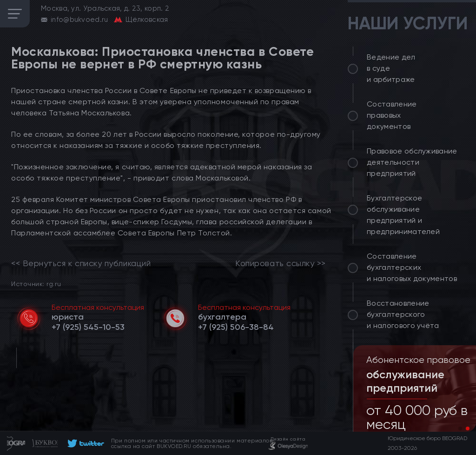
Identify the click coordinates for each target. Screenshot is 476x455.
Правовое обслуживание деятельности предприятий (412, 162)
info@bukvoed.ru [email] (79, 20)
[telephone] (88, 327)
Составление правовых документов (392, 115)
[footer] (84, 443)
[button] (460, 428)
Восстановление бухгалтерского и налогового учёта (403, 314)
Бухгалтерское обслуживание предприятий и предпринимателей (403, 215)
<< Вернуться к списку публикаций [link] (81, 263)
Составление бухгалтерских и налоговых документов (412, 267)
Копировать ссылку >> (281, 263)
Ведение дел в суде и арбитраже (391, 68)
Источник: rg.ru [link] (36, 284)
